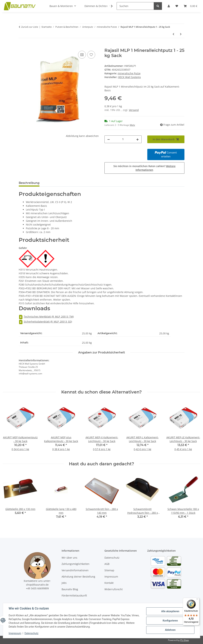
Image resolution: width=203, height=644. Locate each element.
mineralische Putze (129, 73)
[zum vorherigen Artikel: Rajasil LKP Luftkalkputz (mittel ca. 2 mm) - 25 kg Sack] (173, 34)
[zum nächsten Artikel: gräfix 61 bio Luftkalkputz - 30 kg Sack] (181, 34)
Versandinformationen (75, 570)
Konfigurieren (170, 621)
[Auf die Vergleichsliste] (82, 55)
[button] (109, 6)
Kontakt (109, 583)
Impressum (15, 633)
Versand (134, 110)
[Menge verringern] (109, 139)
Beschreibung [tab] (29, 183)
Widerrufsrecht (114, 589)
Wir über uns (69, 558)
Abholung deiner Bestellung (78, 577)
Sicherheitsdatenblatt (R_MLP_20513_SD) (45, 322)
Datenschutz (32, 633)
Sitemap (109, 570)
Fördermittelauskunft (74, 595)
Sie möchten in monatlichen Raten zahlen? (144, 168)
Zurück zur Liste (30, 27)
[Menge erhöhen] (137, 139)
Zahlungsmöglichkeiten (76, 564)
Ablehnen (170, 630)
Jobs (64, 583)
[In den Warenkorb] (22, 46)
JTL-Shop (184, 640)
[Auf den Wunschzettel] (91, 55)
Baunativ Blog (70, 589)
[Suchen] (135, 6)
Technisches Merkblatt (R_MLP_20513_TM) (46, 317)
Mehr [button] (132, 125)
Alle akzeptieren (170, 611)
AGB (107, 564)
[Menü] (197, 600)
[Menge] (123, 139)
